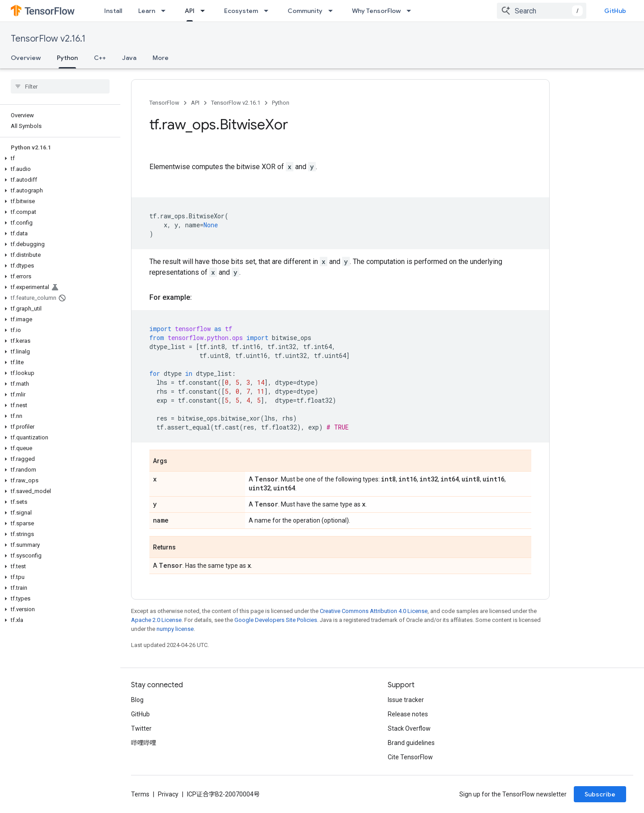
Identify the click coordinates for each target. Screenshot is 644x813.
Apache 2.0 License (156, 620)
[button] (58, 158)
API (195, 103)
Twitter (141, 728)
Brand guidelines (411, 743)
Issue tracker (406, 700)
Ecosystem (241, 11)
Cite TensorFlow (410, 757)
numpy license (175, 629)
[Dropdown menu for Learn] (166, 11)
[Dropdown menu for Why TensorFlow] (411, 11)
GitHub (615, 11)
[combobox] (542, 11)
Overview (26, 58)
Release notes (408, 714)
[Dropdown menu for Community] (333, 11)
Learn (147, 11)
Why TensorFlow (376, 11)
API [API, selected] (190, 11)
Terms (140, 794)
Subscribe (600, 794)
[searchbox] (60, 86)
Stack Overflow (409, 728)
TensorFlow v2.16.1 (48, 39)
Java (129, 58)
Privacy (168, 794)
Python (281, 103)
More (161, 58)
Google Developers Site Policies (276, 620)
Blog (137, 700)
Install (113, 11)
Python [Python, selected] (67, 58)
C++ (100, 58)
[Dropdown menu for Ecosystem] (269, 11)
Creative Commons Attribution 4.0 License (374, 611)
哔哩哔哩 (144, 743)
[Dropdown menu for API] (205, 11)
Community (305, 11)
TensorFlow (164, 103)
